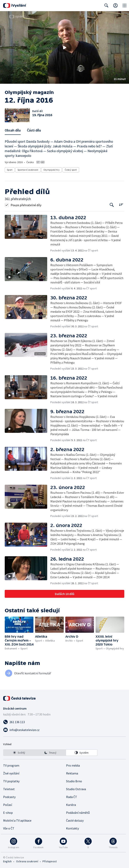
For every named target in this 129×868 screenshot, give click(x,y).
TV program (11, 765)
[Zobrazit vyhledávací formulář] (106, 6)
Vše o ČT (9, 828)
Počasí (8, 805)
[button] (64, 47)
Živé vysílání (11, 773)
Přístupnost (50, 861)
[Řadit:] (121, 205)
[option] (19, 753)
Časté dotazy (75, 820)
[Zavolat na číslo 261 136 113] (64, 722)
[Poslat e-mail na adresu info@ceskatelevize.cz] (64, 730)
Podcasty (9, 797)
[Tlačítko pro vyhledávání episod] (112, 205)
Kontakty (72, 828)
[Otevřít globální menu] (124, 6)
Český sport (71, 170)
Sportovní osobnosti (28, 170)
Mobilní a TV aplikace (17, 820)
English (7, 861)
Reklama (72, 773)
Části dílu (34, 130)
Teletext (9, 789)
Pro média (73, 765)
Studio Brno (74, 781)
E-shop (8, 813)
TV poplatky (11, 781)
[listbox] (50, 753)
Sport (10, 170)
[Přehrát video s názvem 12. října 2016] (64, 48)
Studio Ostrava (76, 789)
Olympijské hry (52, 170)
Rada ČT (72, 797)
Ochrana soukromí (27, 861)
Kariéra (71, 805)
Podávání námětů (78, 813)
